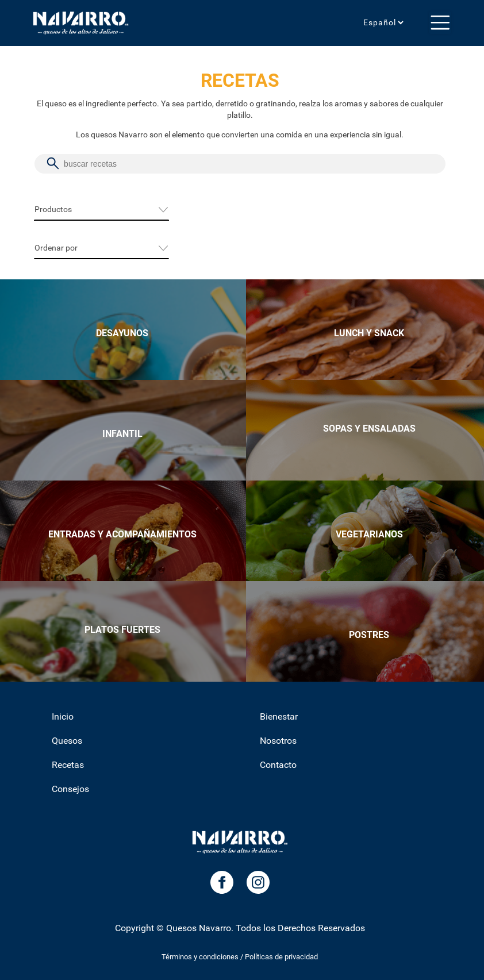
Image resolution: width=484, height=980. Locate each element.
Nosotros (278, 741)
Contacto (278, 765)
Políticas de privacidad (281, 957)
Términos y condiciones (200, 957)
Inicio (63, 716)
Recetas (68, 765)
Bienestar (279, 716)
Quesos (67, 741)
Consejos (70, 789)
